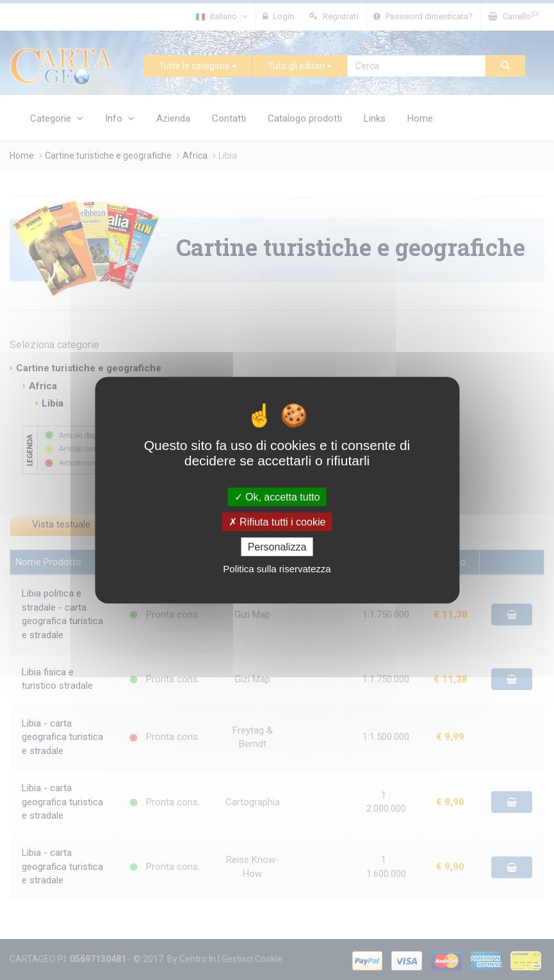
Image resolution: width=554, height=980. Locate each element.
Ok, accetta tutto (277, 496)
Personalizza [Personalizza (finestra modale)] (277, 547)
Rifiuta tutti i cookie (277, 521)
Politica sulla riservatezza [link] (277, 569)
